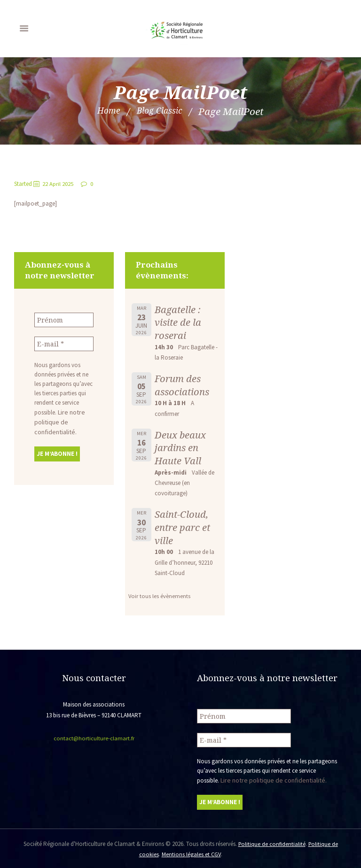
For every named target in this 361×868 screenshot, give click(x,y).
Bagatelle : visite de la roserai (178, 322)
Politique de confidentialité (271, 842)
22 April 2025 (58, 184)
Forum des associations (183, 385)
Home (104, 111)
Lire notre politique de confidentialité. (58, 420)
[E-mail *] (64, 343)
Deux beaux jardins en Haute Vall (180, 448)
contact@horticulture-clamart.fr (94, 738)
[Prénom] (64, 320)
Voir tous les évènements (160, 596)
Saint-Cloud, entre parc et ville (183, 527)
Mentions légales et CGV (191, 853)
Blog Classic (161, 111)
